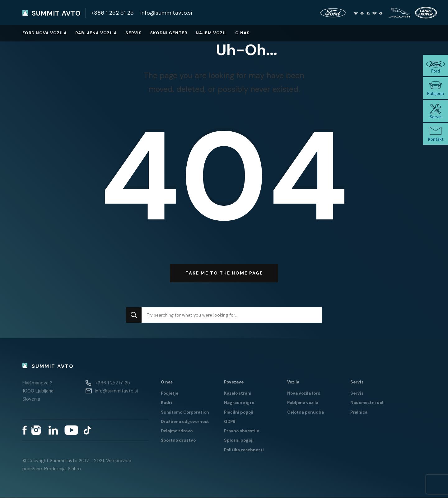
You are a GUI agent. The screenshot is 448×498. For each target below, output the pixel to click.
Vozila (293, 382)
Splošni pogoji (239, 441)
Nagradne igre (239, 403)
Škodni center (169, 33)
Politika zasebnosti (244, 450)
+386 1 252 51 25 (112, 13)
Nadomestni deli (367, 403)
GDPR (230, 422)
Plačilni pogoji (239, 412)
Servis (134, 33)
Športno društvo (178, 441)
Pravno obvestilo (242, 431)
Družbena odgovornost (185, 422)
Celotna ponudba (306, 412)
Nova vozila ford (304, 393)
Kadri (166, 403)
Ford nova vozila (45, 33)
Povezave (234, 382)
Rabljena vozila (96, 33)
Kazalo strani (238, 393)
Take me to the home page (224, 273)
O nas (243, 33)
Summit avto (56, 13)
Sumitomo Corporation (185, 412)
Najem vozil (211, 33)
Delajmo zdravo (177, 431)
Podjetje (170, 393)
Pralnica (359, 412)
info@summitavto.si (166, 13)
